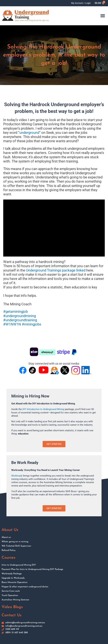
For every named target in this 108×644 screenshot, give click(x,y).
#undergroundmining (20, 316)
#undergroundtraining (20, 320)
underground (29, 133)
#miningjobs (31, 324)
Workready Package (12, 574)
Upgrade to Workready (13, 578)
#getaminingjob (15, 312)
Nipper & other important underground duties (25, 587)
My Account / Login (81, 3)
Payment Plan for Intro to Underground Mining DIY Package (32, 569)
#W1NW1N (12, 324)
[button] (103, 16)
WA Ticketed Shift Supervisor (16, 546)
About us (6, 537)
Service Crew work (11, 591)
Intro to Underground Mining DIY (19, 565)
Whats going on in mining (15, 542)
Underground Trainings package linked (56, 270)
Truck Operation (10, 595)
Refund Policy (9, 550)
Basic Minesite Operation (15, 582)
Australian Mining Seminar (15, 600)
